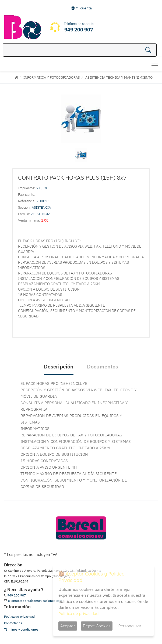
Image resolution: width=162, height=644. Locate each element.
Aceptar (68, 626)
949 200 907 (17, 595)
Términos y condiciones (21, 629)
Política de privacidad (19, 616)
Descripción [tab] (59, 366)
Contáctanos (13, 623)
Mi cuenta (81, 8)
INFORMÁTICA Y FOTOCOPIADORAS (52, 77)
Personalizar (130, 626)
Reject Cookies (97, 626)
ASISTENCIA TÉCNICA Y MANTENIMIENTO (119, 77)
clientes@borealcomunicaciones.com (35, 601)
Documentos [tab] (103, 366)
